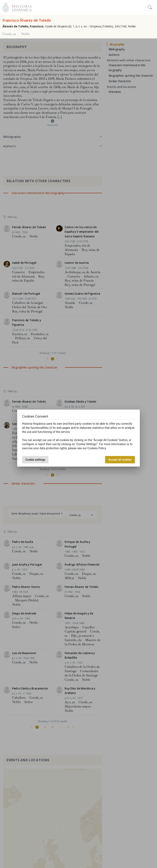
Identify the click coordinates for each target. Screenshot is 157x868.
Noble (25, 34)
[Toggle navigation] (150, 7)
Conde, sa (9, 34)
